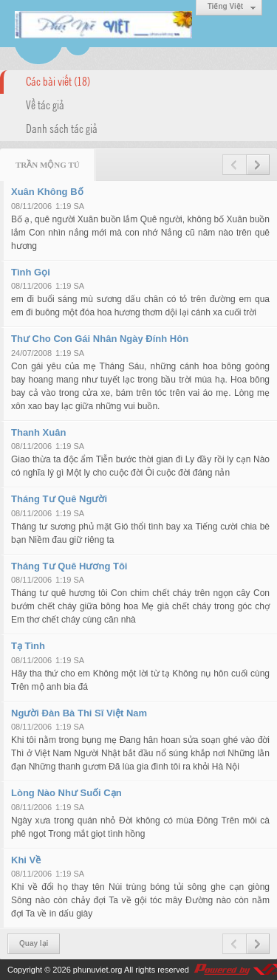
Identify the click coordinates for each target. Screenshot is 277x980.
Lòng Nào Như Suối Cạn (66, 793)
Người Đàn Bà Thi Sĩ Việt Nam (79, 713)
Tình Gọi (31, 272)
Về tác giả (45, 104)
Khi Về (26, 860)
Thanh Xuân (38, 432)
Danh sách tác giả (62, 128)
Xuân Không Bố (47, 192)
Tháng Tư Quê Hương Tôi (69, 566)
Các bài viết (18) (58, 80)
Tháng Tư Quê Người (59, 499)
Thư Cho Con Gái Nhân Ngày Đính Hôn (100, 339)
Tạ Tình (28, 646)
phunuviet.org (98, 970)
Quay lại (34, 943)
